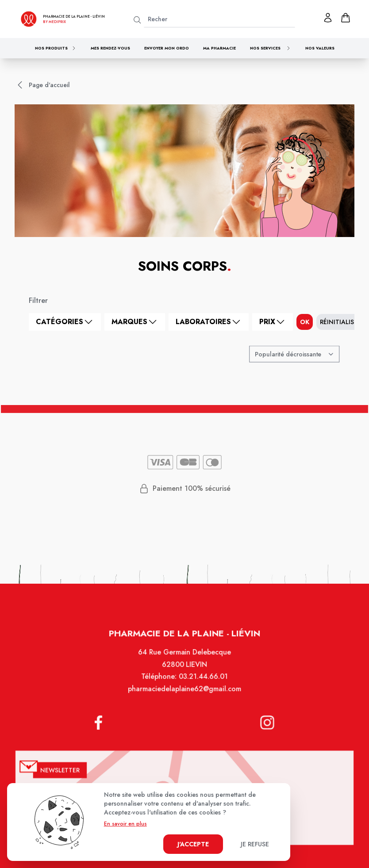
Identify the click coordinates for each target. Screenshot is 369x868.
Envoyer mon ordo (167, 48)
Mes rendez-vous (110, 48)
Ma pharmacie (219, 48)
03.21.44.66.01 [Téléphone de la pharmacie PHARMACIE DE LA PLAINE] (203, 685)
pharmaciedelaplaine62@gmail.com (184, 697)
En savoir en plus (125, 824)
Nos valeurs (320, 48)
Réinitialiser (340, 322)
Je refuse (255, 844)
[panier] (346, 18)
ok (305, 322)
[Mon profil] (328, 18)
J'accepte (193, 844)
